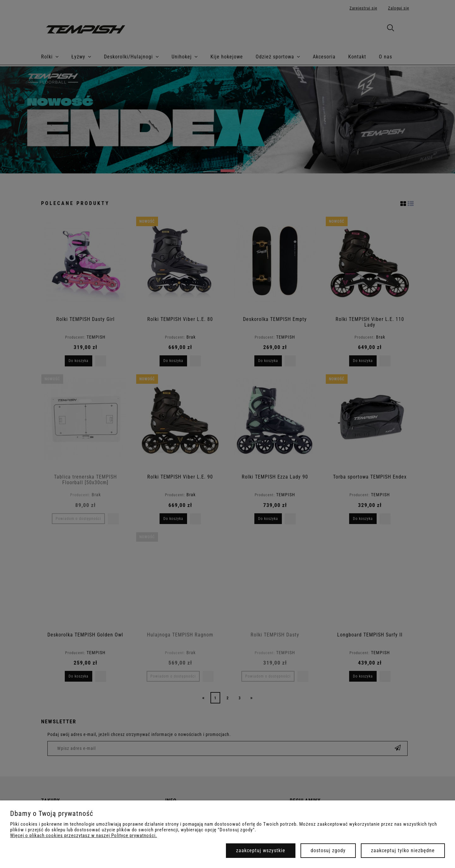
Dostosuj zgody (328, 850)
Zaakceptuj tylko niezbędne (403, 850)
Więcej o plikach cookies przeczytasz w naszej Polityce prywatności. (84, 835)
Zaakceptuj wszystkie (261, 850)
